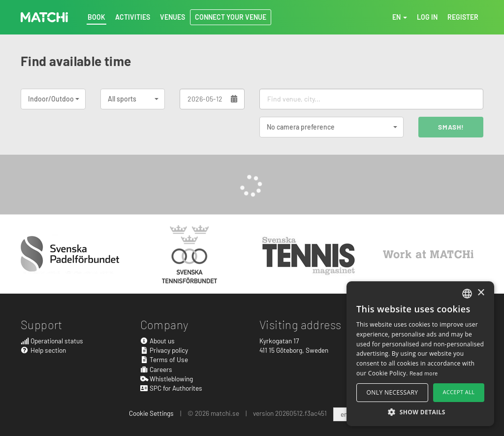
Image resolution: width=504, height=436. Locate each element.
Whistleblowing (167, 379)
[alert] (420, 354)
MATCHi (44, 17)
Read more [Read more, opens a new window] (424, 373)
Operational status (52, 341)
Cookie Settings (151, 413)
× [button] (481, 293)
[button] (420, 412)
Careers (157, 369)
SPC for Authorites (172, 388)
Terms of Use (164, 359)
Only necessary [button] (393, 392)
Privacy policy (164, 350)
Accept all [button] (459, 392)
